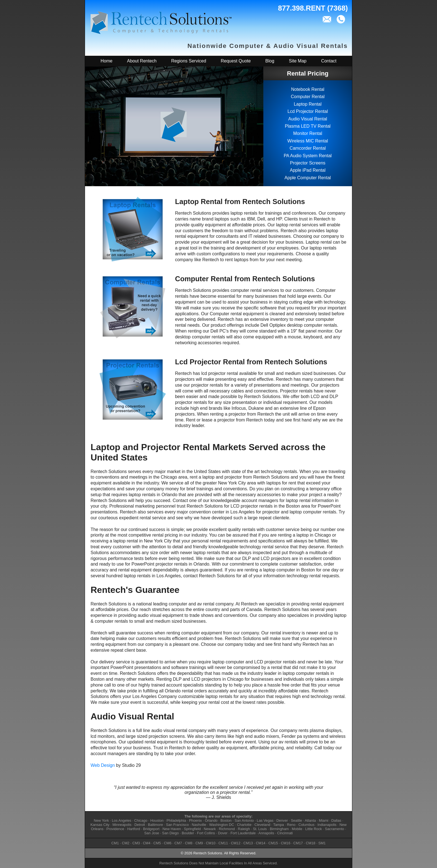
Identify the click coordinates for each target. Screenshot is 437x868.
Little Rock (314, 829)
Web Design (103, 765)
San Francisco (177, 825)
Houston (157, 820)
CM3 (136, 843)
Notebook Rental (308, 89)
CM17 (298, 843)
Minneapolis (122, 825)
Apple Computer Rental (308, 178)
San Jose (152, 833)
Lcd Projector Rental (308, 111)
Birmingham (279, 829)
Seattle (297, 820)
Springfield (192, 829)
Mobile (297, 829)
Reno (291, 825)
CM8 (189, 843)
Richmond (227, 829)
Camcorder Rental (308, 148)
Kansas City (100, 825)
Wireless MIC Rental (308, 141)
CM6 (168, 843)
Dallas (336, 820)
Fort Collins (206, 833)
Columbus (307, 825)
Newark (210, 829)
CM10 (211, 843)
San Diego (171, 833)
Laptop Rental (308, 104)
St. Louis (260, 829)
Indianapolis (327, 825)
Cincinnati (285, 833)
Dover (223, 833)
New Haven (172, 829)
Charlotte (244, 825)
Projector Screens (308, 163)
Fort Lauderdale (243, 833)
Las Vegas (265, 820)
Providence (115, 829)
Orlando (211, 820)
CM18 (310, 843)
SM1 (322, 843)
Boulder (188, 833)
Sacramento (335, 829)
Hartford (133, 829)
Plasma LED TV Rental (308, 126)
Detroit (140, 825)
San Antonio (244, 820)
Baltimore (156, 825)
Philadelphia (176, 820)
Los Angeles (122, 820)
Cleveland (262, 825)
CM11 (223, 843)
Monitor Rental (308, 133)
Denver (282, 820)
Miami (324, 820)
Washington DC (222, 825)
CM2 (126, 843)
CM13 (248, 843)
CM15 (273, 843)
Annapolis (266, 833)
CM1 (115, 843)
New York (101, 820)
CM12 (236, 843)
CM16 (286, 843)
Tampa (278, 825)
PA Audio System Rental (308, 156)
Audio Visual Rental (308, 119)
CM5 (157, 843)
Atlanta (310, 820)
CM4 (147, 843)
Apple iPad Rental (308, 170)
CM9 (199, 843)
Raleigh (244, 829)
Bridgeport (151, 829)
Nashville (199, 825)
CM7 (178, 843)
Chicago (141, 820)
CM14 (261, 843)
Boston (226, 820)
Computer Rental (308, 97)
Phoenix (195, 820)
